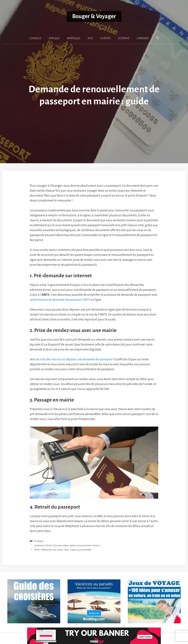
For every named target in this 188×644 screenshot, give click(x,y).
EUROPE (105, 38)
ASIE (90, 38)
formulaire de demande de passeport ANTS (62, 300)
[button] (158, 38)
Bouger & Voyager (94, 16)
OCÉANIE (124, 38)
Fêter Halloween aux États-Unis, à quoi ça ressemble (63, 550)
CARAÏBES (143, 38)
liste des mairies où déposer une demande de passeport (76, 359)
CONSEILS (35, 38)
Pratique (39, 541)
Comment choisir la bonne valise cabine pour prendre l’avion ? (67, 545)
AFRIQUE (54, 38)
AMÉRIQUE (74, 38)
